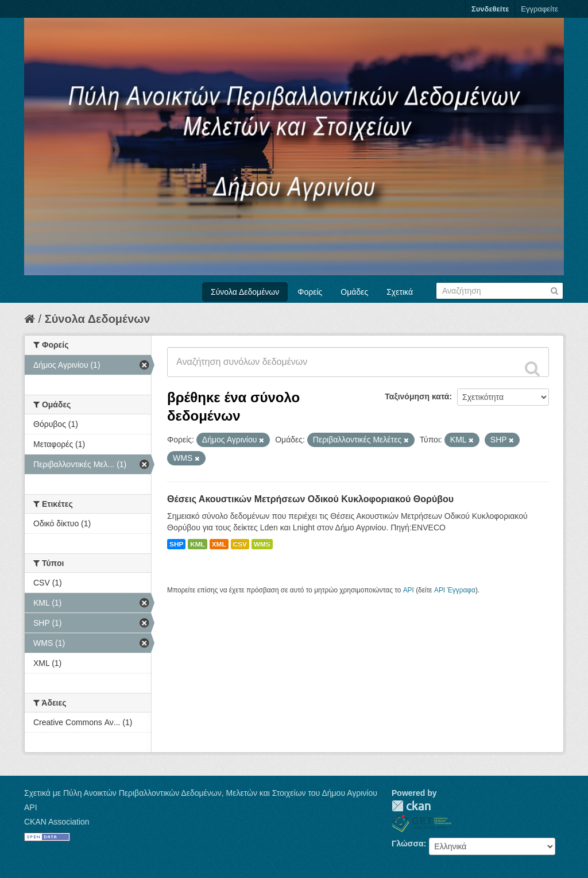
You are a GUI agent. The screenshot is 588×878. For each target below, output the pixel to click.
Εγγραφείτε (539, 9)
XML (219, 544)
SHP (176, 544)
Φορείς (310, 292)
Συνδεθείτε (490, 9)
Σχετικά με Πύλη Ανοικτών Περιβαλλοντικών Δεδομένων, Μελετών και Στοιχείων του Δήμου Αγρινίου (201, 793)
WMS (262, 544)
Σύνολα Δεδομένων (245, 292)
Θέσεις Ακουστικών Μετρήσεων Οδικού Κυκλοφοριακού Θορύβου (310, 499)
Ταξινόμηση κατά (417, 396)
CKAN (411, 806)
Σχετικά (400, 292)
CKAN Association (57, 822)
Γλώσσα (408, 844)
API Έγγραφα (455, 590)
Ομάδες (354, 292)
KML (198, 544)
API (409, 590)
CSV (240, 544)
